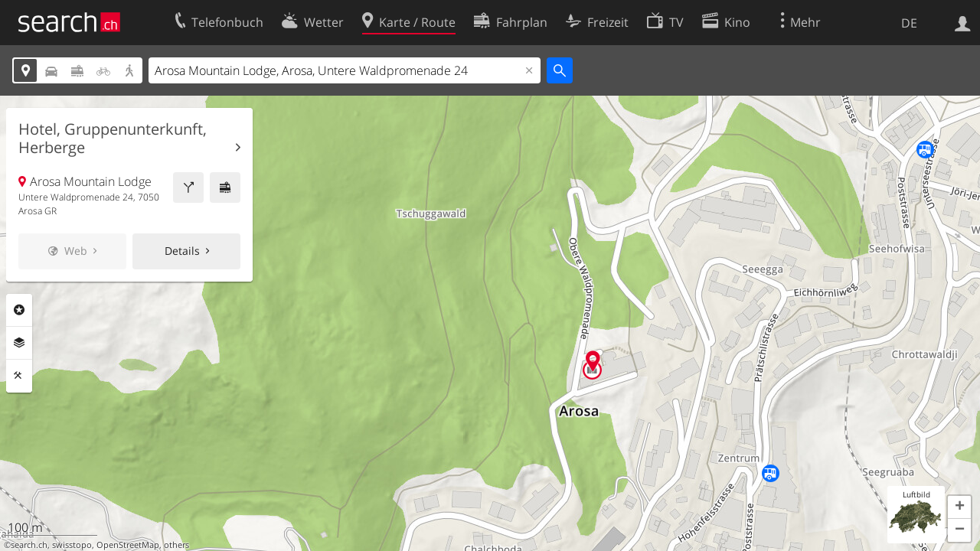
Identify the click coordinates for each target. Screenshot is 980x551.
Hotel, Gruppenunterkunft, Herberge (113, 139)
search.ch (29, 545)
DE (909, 23)
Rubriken (19, 310)
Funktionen (19, 376)
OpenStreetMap (128, 545)
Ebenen (19, 343)
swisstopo (72, 545)
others (176, 545)
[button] (959, 507)
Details (182, 251)
